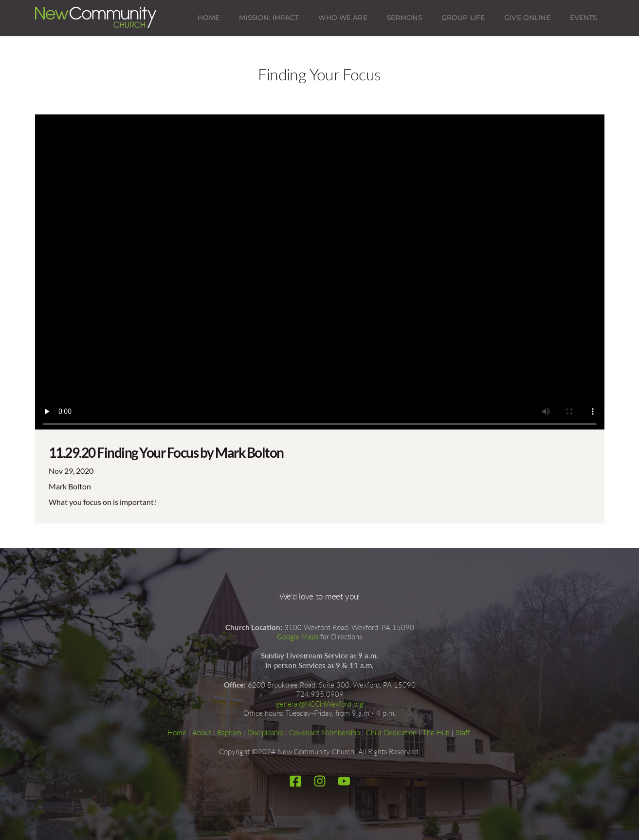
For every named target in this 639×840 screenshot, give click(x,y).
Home (177, 733)
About (202, 733)
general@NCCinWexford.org (320, 704)
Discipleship (265, 733)
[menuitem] (209, 18)
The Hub (436, 733)
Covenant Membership (325, 733)
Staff (463, 733)
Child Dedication (391, 733)
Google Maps (298, 637)
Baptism (229, 733)
